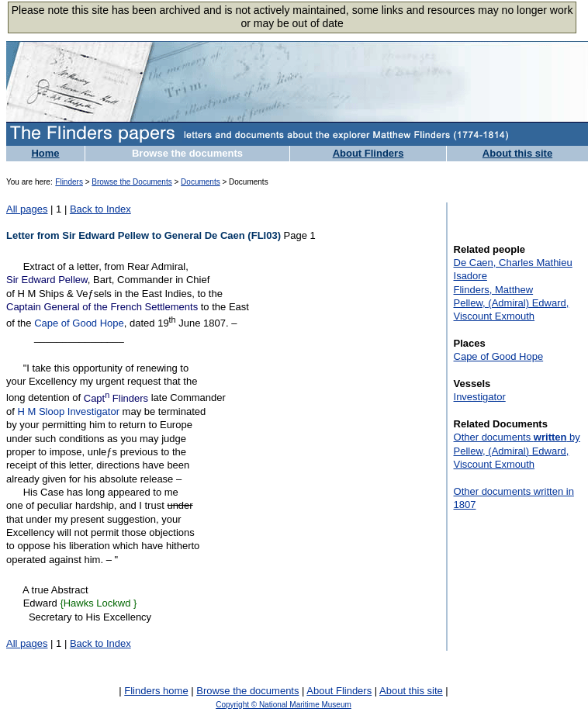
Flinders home (156, 691)
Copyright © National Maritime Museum (284, 705)
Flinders (69, 182)
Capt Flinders (116, 398)
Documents (201, 182)
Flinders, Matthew (494, 290)
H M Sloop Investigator (68, 411)
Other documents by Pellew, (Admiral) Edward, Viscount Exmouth (517, 451)
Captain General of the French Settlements (102, 307)
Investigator (480, 397)
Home (45, 153)
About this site (517, 153)
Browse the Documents (131, 182)
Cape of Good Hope (79, 324)
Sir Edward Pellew (47, 280)
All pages (27, 209)
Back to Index (100, 209)
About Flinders (368, 153)
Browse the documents (187, 153)
